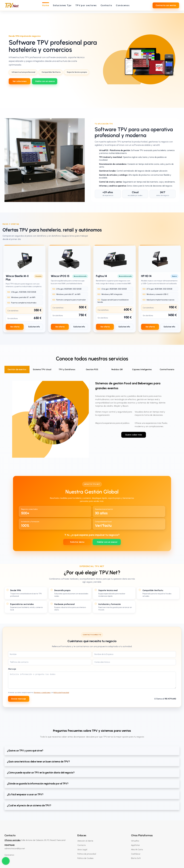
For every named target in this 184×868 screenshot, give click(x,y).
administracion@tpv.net (15, 849)
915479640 (10, 845)
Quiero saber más (134, 435)
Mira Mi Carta (137, 850)
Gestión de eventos (17, 369)
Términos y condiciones (42, 693)
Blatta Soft (136, 858)
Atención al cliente (85, 841)
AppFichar (135, 845)
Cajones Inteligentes (142, 369)
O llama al (165, 699)
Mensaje (12, 669)
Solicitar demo (77, 542)
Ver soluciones (20, 81)
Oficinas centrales (12, 840)
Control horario (167, 369)
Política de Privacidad (61, 693)
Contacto (82, 845)
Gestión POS (92, 369)
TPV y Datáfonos (67, 369)
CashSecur (136, 854)
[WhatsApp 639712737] (45, 81)
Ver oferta (15, 327)
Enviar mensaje (19, 699)
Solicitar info (34, 327)
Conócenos (9, 855)
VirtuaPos (135, 841)
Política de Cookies (85, 858)
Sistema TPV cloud (42, 369)
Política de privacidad (87, 854)
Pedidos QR (117, 369)
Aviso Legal (82, 850)
